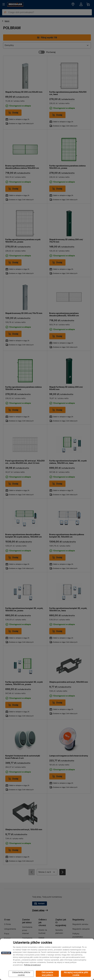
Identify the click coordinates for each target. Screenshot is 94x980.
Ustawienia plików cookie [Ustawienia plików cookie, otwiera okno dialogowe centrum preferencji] (21, 974)
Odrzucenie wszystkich (47, 974)
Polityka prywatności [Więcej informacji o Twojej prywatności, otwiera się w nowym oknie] (32, 965)
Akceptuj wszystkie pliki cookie (76, 974)
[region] (47, 959)
